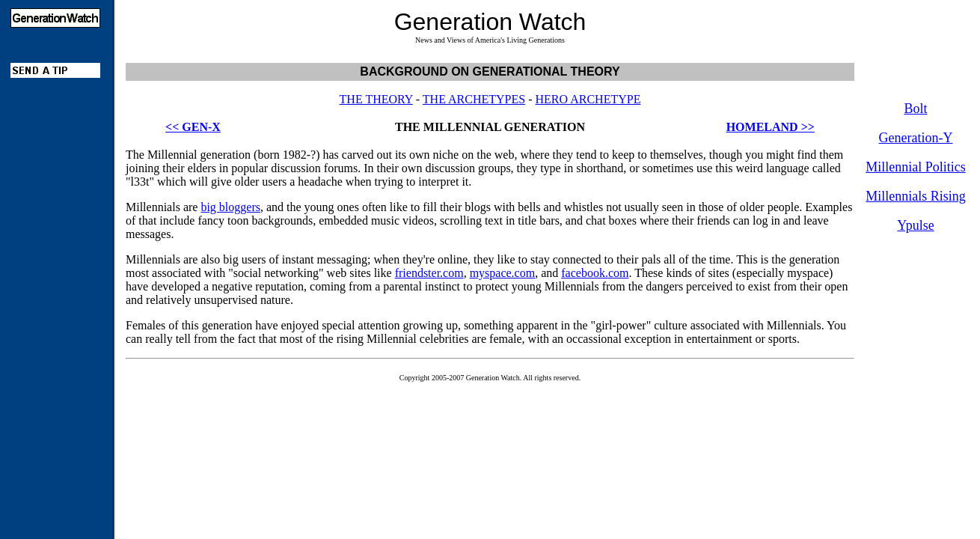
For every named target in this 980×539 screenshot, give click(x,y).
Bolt (915, 109)
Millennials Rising (916, 196)
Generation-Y (916, 138)
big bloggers (230, 207)
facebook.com (595, 273)
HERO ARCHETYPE (588, 99)
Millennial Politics (916, 167)
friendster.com (429, 273)
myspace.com (503, 273)
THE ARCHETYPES (474, 99)
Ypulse (915, 225)
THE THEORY (376, 99)
